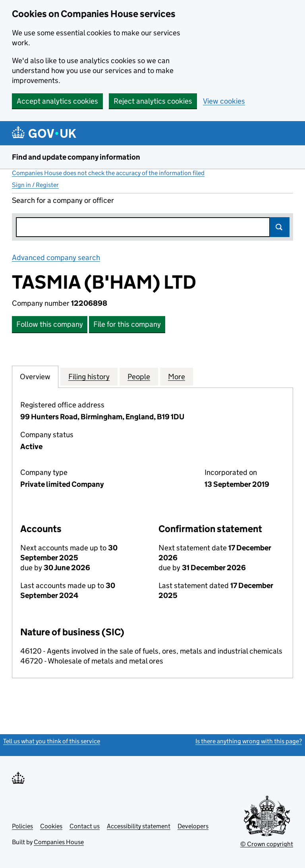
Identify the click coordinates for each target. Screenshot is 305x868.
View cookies (224, 101)
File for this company (127, 324)
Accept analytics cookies (57, 101)
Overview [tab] (35, 376)
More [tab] (177, 376)
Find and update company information (76, 157)
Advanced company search (56, 258)
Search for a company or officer (63, 200)
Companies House (59, 842)
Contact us (85, 826)
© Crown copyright (267, 844)
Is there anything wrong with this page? (249, 741)
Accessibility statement (139, 826)
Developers (193, 826)
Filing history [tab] (89, 376)
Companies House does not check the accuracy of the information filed (108, 173)
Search (280, 227)
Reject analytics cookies (153, 101)
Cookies (51, 826)
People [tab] (139, 376)
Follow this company (50, 324)
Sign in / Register (35, 185)
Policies (22, 826)
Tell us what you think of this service (52, 741)
